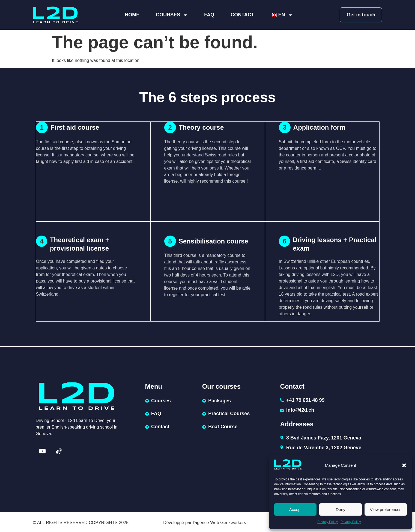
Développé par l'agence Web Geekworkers (204, 521)
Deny (340, 509)
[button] (404, 465)
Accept (295, 509)
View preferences (386, 509)
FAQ (209, 15)
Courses (172, 15)
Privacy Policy (328, 522)
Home (132, 15)
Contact (242, 15)
